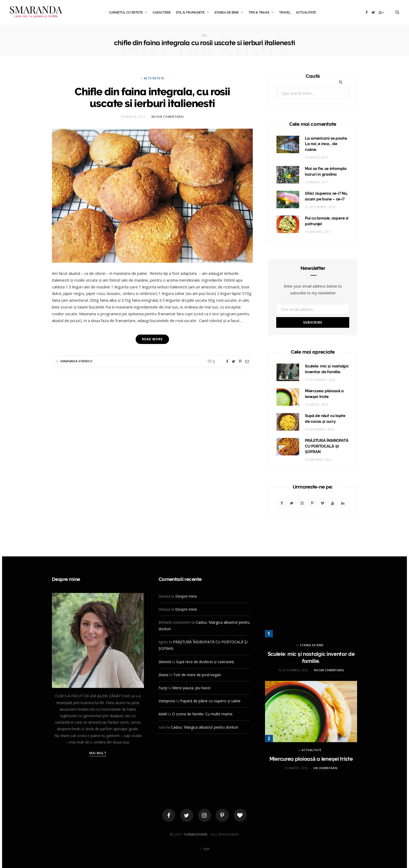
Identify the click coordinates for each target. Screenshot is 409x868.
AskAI (163, 714)
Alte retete (154, 78)
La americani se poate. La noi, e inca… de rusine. (326, 144)
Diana (163, 675)
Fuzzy (163, 688)
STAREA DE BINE (227, 13)
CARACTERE (162, 13)
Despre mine (186, 596)
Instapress (167, 701)
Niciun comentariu (168, 117)
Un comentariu (326, 768)
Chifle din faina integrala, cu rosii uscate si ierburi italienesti (152, 97)
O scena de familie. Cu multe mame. (203, 714)
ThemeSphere (196, 834)
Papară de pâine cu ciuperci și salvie (210, 701)
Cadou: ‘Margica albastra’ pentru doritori (204, 727)
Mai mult (98, 753)
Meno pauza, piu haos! (191, 688)
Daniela (165, 662)
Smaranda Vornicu (76, 361)
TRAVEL (285, 13)
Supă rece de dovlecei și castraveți (205, 662)
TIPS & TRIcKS (259, 13)
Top (204, 849)
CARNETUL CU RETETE (126, 13)
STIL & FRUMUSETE (190, 13)
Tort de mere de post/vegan (197, 675)
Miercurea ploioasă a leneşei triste (311, 759)
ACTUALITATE (306, 13)
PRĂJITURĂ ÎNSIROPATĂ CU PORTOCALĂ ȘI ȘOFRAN (327, 446)
